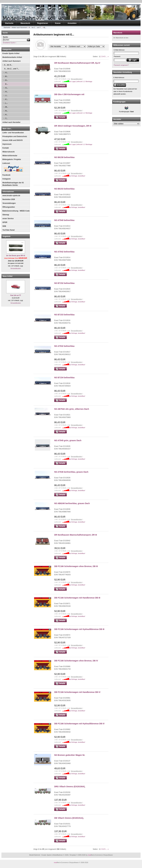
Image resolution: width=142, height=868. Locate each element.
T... (6, 118)
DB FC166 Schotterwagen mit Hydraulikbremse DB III (79, 629)
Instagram (6, 179)
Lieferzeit (6, 163)
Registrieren (43, 23)
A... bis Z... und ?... (12, 69)
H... (7, 92)
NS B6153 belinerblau (64, 189)
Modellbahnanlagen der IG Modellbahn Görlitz (13, 184)
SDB (4, 226)
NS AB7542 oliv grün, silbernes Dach (72, 409)
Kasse (58, 23)
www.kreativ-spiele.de (11, 196)
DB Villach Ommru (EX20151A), (69, 818)
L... (6, 103)
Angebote (6, 236)
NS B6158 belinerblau (64, 157)
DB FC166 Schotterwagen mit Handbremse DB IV (77, 692)
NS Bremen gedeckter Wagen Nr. (70, 755)
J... (6, 96)
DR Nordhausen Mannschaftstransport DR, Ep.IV (77, 63)
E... (7, 84)
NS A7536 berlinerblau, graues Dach (71, 472)
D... (7, 80)
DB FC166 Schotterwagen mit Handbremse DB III (77, 598)
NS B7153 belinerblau (64, 315)
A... (7, 73)
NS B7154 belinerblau (64, 378)
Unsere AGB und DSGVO (12, 140)
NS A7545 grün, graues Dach (68, 440)
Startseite (9, 23)
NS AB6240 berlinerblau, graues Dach (72, 503)
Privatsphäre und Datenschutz (15, 136)
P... (6, 115)
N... (7, 111)
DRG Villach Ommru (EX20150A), (70, 787)
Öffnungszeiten (9, 207)
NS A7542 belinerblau (64, 252)
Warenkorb (25, 23)
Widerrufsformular (10, 156)
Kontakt (6, 148)
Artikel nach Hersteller (11, 122)
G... (7, 88)
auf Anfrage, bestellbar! (77, 176)
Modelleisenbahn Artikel (12, 57)
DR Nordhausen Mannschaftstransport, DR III (76, 535)
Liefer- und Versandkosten (13, 133)
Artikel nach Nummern (12, 61)
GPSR (5, 222)
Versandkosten (16, 268)
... (106, 57)
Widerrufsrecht (8, 152)
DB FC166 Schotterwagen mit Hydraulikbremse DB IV (79, 724)
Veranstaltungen (9, 203)
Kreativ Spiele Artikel (11, 53)
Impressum (7, 144)
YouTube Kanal (9, 230)
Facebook (6, 175)
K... (7, 99)
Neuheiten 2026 (9, 199)
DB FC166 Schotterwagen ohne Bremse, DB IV (76, 661)
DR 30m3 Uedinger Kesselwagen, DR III (73, 126)
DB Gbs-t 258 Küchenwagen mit (69, 94)
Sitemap (6, 215)
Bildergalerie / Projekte (12, 159)
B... (7, 76)
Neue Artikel (8, 276)
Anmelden (72, 23)
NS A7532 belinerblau (64, 346)
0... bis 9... (8, 65)
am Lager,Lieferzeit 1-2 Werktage (81, 81)
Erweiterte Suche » (10, 43)
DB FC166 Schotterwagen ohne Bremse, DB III (76, 566)
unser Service (8, 219)
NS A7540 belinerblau (64, 220)
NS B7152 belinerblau (64, 283)
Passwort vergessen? (121, 65)
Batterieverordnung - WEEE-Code (16, 211)
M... (7, 107)
